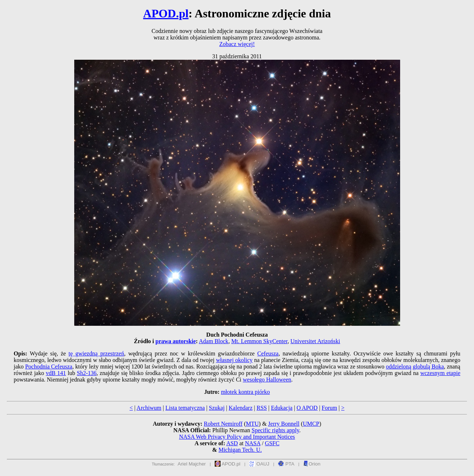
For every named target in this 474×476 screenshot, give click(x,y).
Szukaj (217, 408)
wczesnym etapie (441, 373)
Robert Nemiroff (223, 424)
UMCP (311, 424)
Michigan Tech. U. (240, 450)
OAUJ (259, 464)
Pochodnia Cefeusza (49, 367)
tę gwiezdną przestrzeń (96, 353)
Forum (329, 408)
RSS (261, 408)
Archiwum (149, 408)
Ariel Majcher (192, 464)
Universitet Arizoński (315, 341)
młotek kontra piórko (245, 392)
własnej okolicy (234, 360)
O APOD (307, 408)
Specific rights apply (275, 430)
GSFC (272, 443)
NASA (253, 443)
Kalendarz (241, 408)
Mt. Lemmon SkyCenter (259, 341)
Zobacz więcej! (237, 44)
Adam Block (213, 341)
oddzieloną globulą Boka (415, 367)
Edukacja (282, 408)
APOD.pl (166, 13)
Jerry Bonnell (284, 424)
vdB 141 (56, 373)
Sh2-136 (87, 373)
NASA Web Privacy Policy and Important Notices (237, 437)
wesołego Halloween (267, 380)
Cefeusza (268, 353)
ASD (232, 443)
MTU (252, 424)
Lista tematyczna (185, 408)
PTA (286, 464)
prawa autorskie (176, 341)
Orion (312, 464)
